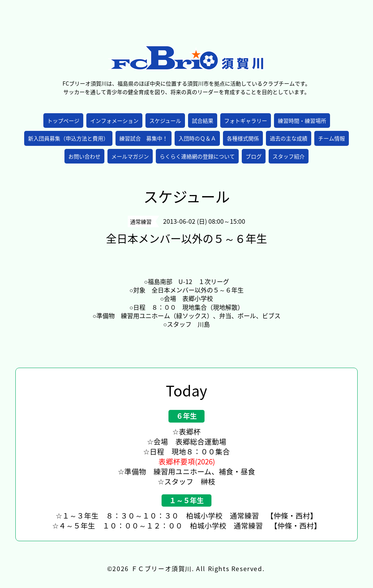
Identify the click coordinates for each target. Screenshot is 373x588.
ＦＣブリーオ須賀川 (162, 568)
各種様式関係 (243, 138)
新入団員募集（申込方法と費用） (68, 138)
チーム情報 (332, 138)
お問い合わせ (84, 156)
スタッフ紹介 (289, 156)
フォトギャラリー (246, 121)
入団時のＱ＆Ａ (197, 138)
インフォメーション (114, 121)
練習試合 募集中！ (144, 138)
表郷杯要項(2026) (187, 461)
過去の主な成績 (289, 138)
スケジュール (165, 121)
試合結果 (203, 121)
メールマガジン (130, 156)
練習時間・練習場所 (302, 121)
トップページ (63, 121)
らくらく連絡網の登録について (197, 156)
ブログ (254, 156)
